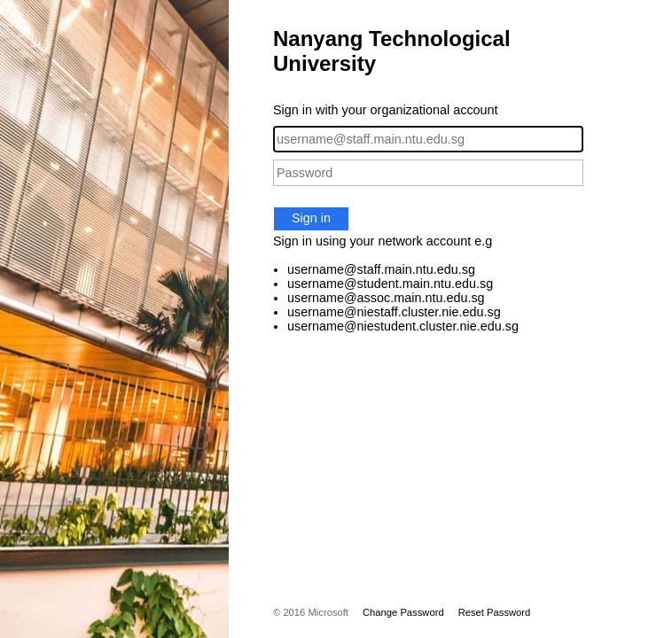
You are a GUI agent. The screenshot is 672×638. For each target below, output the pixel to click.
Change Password (403, 612)
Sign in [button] (311, 218)
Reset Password (495, 612)
